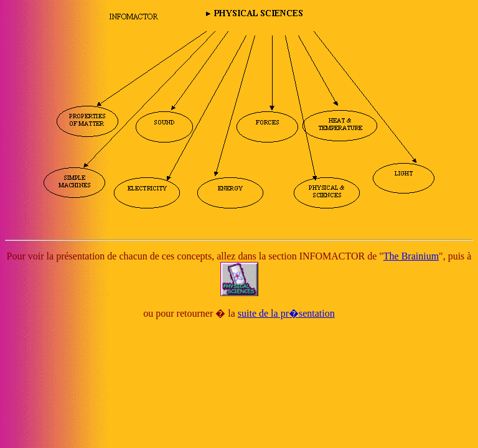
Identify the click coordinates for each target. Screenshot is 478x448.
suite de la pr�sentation (286, 313)
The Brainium (411, 256)
